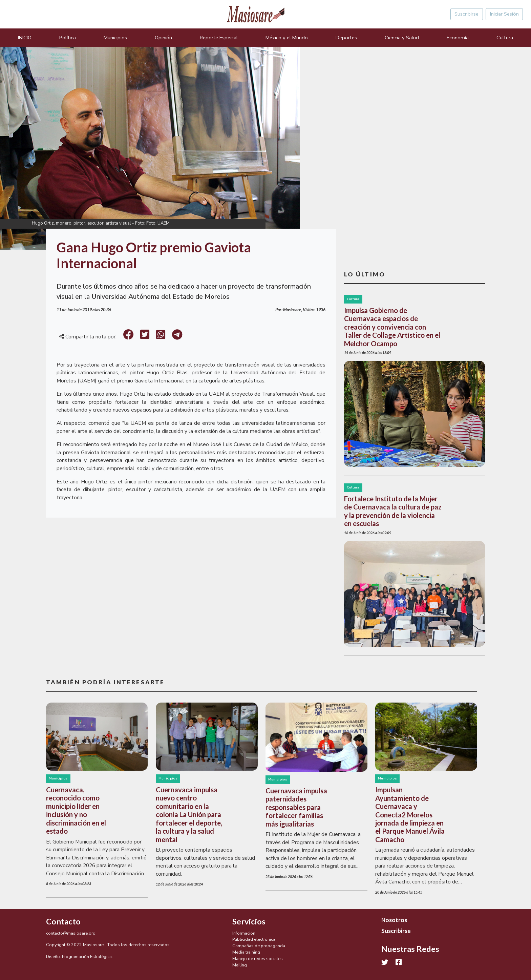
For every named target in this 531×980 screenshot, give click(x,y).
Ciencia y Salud (402, 38)
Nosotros (394, 920)
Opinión (163, 38)
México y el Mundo (287, 38)
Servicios (249, 921)
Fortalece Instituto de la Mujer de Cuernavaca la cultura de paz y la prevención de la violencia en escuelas (393, 511)
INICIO (25, 38)
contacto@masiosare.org (71, 933)
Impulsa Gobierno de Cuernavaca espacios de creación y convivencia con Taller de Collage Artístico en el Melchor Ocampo (392, 327)
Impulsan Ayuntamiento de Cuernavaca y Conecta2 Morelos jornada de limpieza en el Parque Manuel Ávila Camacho (410, 815)
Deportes (346, 38)
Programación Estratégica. (87, 956)
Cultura (505, 38)
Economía (458, 38)
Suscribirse (466, 14)
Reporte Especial (219, 38)
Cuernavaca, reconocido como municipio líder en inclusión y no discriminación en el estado (76, 810)
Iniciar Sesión (504, 14)
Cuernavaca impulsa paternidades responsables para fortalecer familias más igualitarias (296, 807)
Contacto (63, 921)
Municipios (115, 38)
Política (68, 38)
